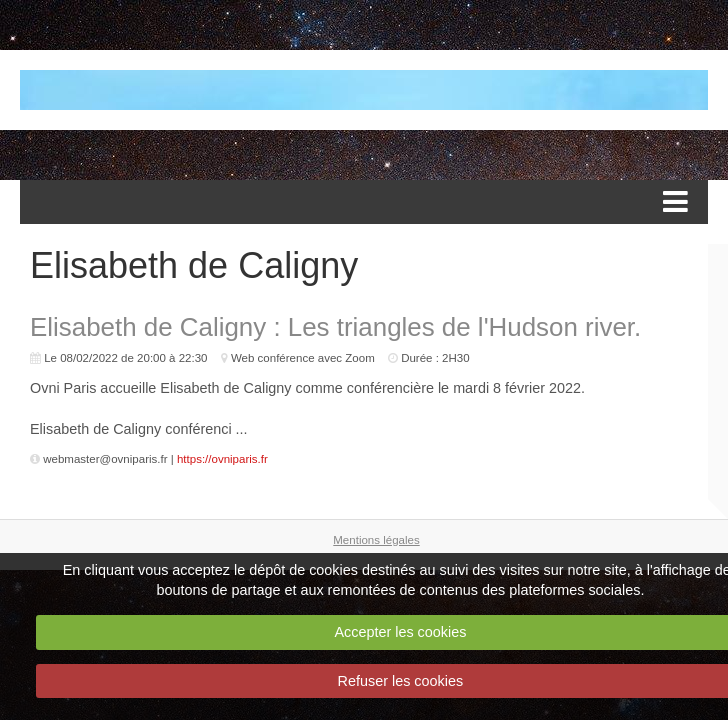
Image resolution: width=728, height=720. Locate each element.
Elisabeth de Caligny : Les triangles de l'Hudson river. (335, 327)
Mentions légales (376, 540)
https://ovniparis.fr (222, 459)
